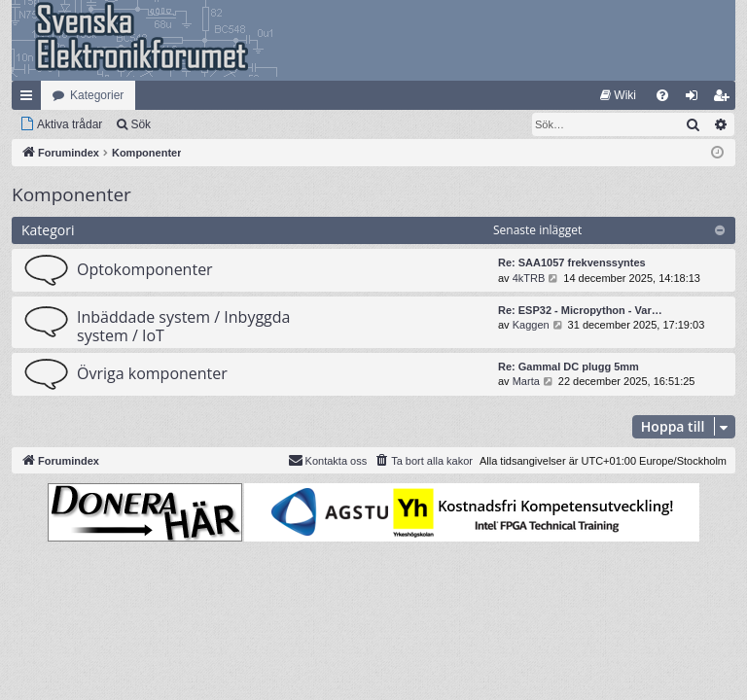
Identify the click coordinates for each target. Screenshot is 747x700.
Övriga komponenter (152, 373)
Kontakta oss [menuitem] (328, 460)
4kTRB (529, 278)
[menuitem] (618, 95)
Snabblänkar (30, 99)
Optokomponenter (145, 269)
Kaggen (531, 325)
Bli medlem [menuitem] (725, 99)
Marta (526, 381)
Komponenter (71, 194)
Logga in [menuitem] (696, 99)
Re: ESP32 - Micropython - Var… (580, 310)
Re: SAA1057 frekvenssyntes (572, 262)
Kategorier (97, 95)
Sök (141, 124)
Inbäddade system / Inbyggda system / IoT (183, 326)
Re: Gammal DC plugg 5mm (569, 367)
